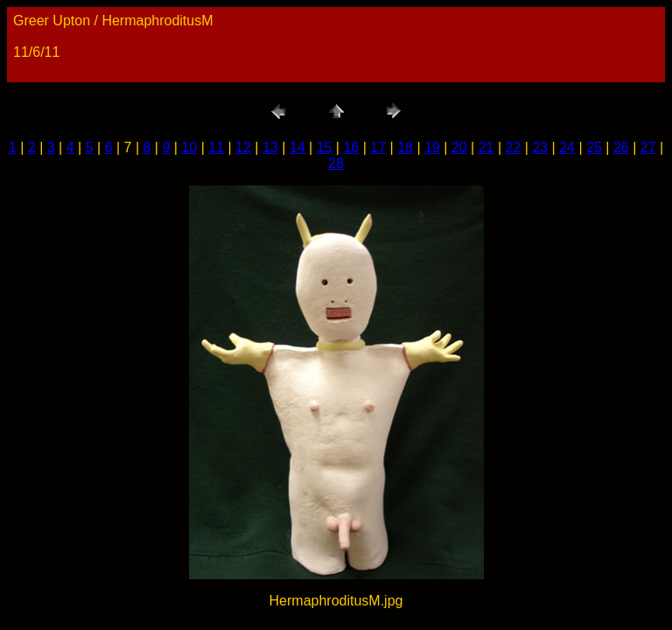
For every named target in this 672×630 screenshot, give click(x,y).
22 (514, 147)
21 (486, 147)
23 (540, 147)
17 (378, 147)
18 (405, 147)
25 (594, 147)
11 (216, 147)
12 (243, 147)
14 (297, 147)
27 (648, 147)
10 (189, 147)
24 (567, 147)
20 (459, 147)
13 (270, 147)
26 (621, 147)
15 (325, 147)
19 (432, 147)
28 (336, 163)
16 (351, 147)
